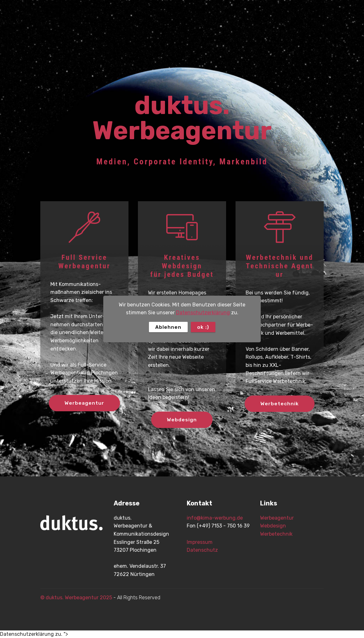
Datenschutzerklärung (203, 313)
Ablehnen (168, 327)
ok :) (203, 327)
